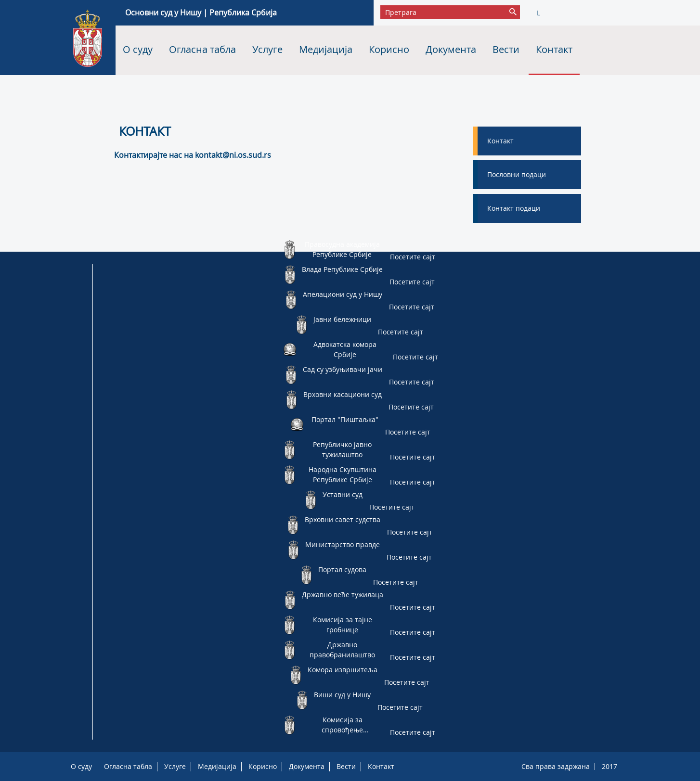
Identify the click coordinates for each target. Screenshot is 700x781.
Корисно (389, 49)
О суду (138, 49)
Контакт (554, 49)
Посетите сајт (413, 257)
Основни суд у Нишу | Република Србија (201, 13)
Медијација (326, 49)
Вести (506, 49)
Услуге (267, 49)
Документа (451, 49)
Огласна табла (202, 49)
